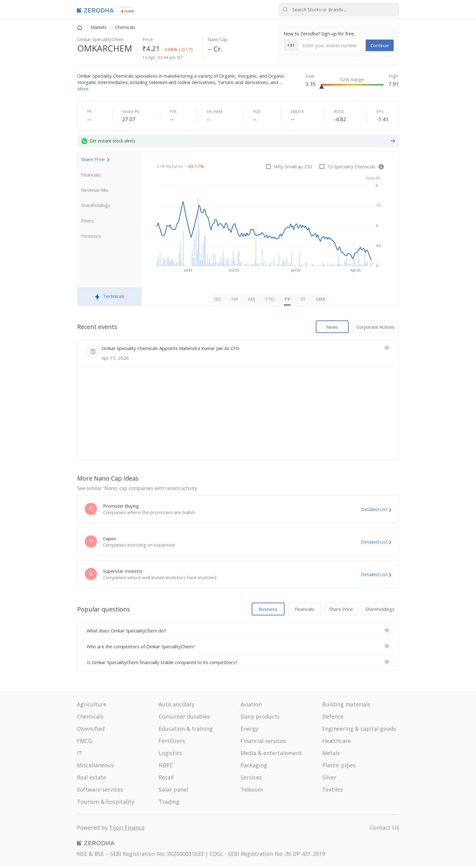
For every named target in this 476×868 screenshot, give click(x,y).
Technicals (110, 298)
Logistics (170, 754)
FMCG (85, 742)
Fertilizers (172, 742)
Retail (166, 779)
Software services (100, 791)
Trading (169, 803)
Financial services (263, 742)
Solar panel (173, 791)
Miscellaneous (95, 767)
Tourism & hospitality (106, 803)
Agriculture (92, 706)
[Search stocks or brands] (339, 10)
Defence (333, 718)
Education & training (186, 730)
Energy (249, 730)
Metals (331, 754)
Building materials (346, 706)
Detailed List (376, 511)
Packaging (254, 767)
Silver (329, 779)
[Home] (80, 27)
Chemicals (125, 27)
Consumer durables (184, 718)
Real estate (91, 779)
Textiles (333, 791)
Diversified (91, 730)
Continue (380, 45)
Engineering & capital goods (359, 730)
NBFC (166, 767)
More (83, 89)
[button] (238, 632)
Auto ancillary (177, 706)
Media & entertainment (271, 754)
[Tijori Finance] (128, 11)
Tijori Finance (127, 829)
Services (251, 779)
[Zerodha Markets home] (95, 9)
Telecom (252, 791)
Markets (99, 27)
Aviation (251, 706)
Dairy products (260, 718)
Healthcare (336, 742)
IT (79, 754)
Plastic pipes (339, 767)
